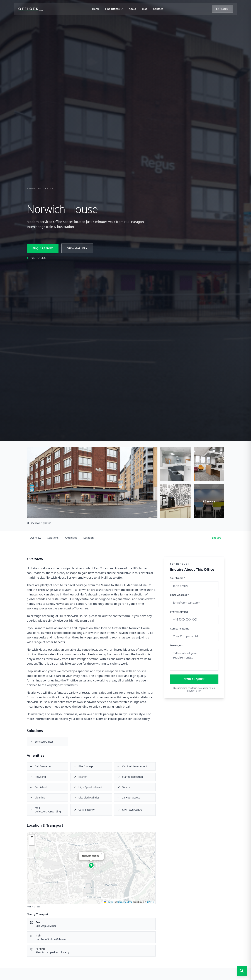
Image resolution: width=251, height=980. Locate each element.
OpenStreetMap (125, 902)
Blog (145, 9)
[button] (91, 865)
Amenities (71, 538)
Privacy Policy (194, 691)
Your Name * (178, 578)
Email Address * (180, 595)
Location (88, 538)
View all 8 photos (39, 523)
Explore (222, 9)
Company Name (180, 629)
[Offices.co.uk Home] (31, 9)
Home (96, 9)
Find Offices (114, 9)
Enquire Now (43, 248)
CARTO (151, 902)
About (132, 9)
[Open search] (242, 971)
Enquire (217, 538)
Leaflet (109, 902)
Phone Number (179, 612)
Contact (158, 9)
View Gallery (77, 248)
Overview (36, 538)
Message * (176, 645)
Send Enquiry (194, 679)
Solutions (53, 538)
